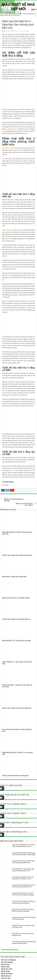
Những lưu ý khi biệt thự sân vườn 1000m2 (23, 504)
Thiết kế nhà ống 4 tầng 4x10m (10, 950)
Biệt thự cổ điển (6, 971)
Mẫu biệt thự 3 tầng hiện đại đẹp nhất (14, 577)
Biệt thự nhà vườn (6, 976)
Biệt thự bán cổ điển (7, 969)
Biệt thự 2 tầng (5, 964)
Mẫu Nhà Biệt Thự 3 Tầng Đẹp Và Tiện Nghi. (17, 641)
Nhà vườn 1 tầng (6, 978)
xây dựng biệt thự (11, 129)
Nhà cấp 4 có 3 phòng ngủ (8, 960)
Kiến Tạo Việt (14, 470)
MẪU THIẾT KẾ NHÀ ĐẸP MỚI (18, 7)
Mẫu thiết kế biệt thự (9, 148)
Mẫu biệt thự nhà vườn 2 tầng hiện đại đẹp (16, 598)
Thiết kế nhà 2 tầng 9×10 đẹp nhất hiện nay (16, 619)
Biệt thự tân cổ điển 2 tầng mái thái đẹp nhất (17, 708)
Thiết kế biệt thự (7, 230)
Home (2, 14)
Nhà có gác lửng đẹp (7, 962)
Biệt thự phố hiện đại (7, 974)
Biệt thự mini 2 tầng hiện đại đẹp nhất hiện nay (17, 555)
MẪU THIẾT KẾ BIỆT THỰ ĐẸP (13, 14)
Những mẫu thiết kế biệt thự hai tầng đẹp (14, 499)
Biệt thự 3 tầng (5, 967)
